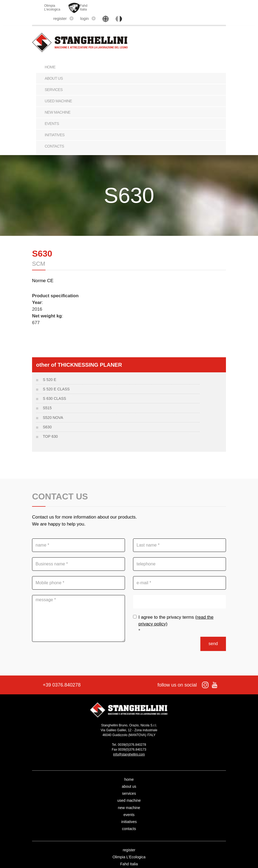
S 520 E (50, 369)
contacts (54, 137)
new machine (58, 103)
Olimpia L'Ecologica (129, 846)
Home (50, 58)
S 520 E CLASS (56, 379)
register (157, 7)
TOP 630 (50, 426)
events (52, 115)
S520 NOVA (53, 407)
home (129, 769)
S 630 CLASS (54, 388)
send (213, 633)
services (54, 81)
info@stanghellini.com (129, 744)
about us (54, 69)
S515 (47, 398)
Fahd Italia (129, 853)
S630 (47, 416)
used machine (58, 92)
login (181, 7)
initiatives (55, 126)
